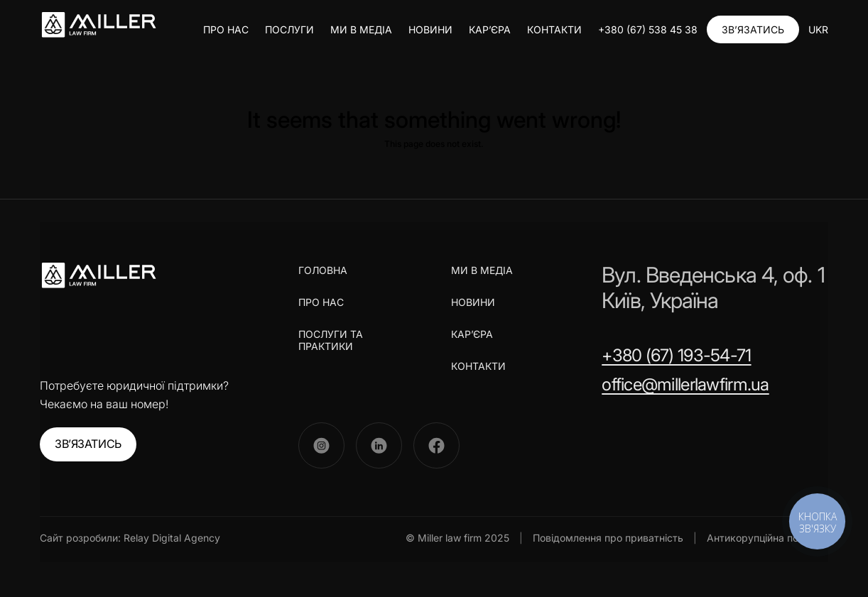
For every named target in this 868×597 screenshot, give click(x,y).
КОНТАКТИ (554, 29)
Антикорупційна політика (767, 538)
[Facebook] (436, 445)
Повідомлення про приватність (608, 538)
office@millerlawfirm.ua (685, 384)
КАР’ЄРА (490, 29)
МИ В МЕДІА (361, 29)
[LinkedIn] (379, 445)
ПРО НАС (226, 29)
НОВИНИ (430, 29)
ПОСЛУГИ (289, 29)
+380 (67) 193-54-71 (676, 355)
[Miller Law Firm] (98, 275)
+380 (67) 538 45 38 (648, 29)
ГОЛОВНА (323, 270)
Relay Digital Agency (172, 538)
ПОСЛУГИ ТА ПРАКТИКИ (331, 340)
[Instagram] (321, 445)
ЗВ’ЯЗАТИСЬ (753, 29)
